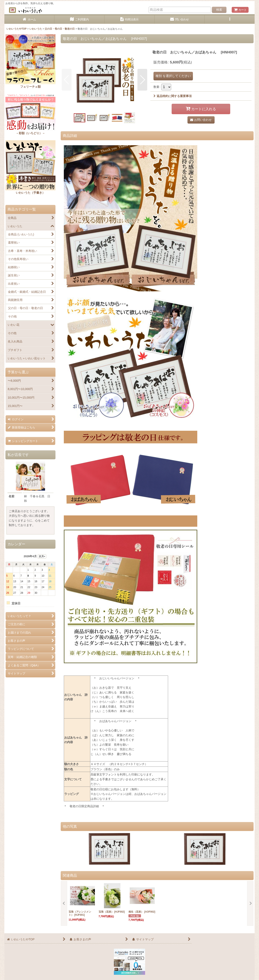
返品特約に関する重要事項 (173, 96)
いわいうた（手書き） (30, 193)
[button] (230, 20)
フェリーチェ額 (30, 87)
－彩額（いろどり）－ (30, 133)
